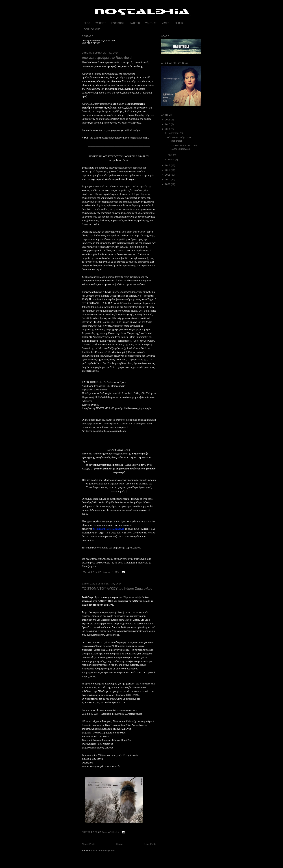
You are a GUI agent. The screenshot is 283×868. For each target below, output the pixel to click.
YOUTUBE (151, 23)
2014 (168, 129)
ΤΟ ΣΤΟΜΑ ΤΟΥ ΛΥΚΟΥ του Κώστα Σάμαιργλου (117, 589)
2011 (168, 175)
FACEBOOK (118, 23)
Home (120, 844)
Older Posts (150, 844)
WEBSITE (101, 23)
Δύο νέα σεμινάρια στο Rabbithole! (107, 58)
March (171, 160)
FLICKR (179, 23)
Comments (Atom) (106, 851)
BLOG (87, 23)
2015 (168, 124)
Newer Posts (89, 844)
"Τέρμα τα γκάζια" (133, 597)
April (171, 155)
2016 (168, 120)
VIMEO (166, 23)
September (174, 133)
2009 (168, 184)
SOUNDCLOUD (92, 29)
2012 (168, 170)
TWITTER (135, 23)
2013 (168, 165)
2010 (168, 179)
